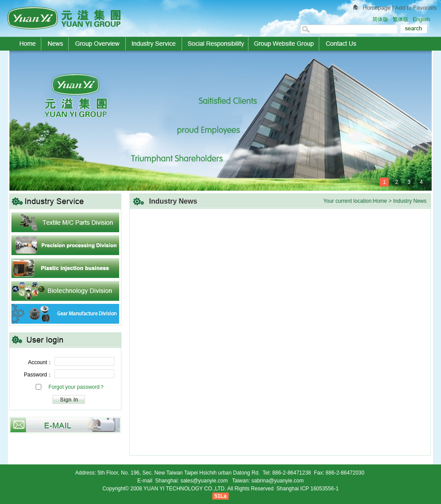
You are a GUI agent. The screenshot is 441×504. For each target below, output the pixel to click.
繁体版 (401, 19)
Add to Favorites (416, 8)
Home (380, 201)
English (421, 19)
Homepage (377, 8)
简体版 (380, 19)
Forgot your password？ (77, 387)
